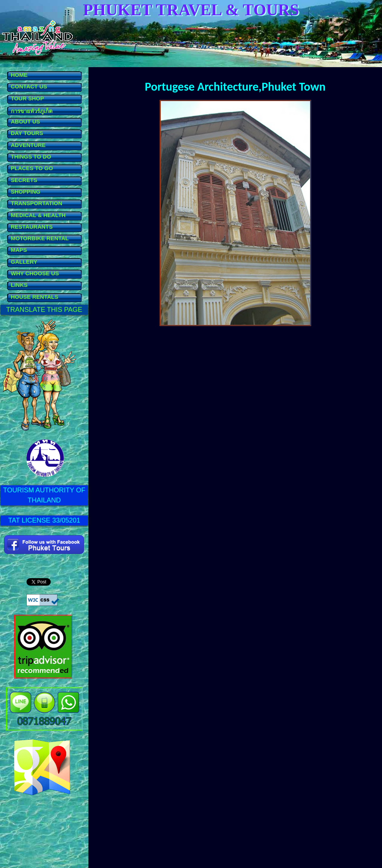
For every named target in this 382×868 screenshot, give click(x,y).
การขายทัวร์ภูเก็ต (32, 111)
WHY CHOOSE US (35, 273)
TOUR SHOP (27, 98)
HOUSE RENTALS (35, 297)
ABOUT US (25, 121)
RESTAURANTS (32, 227)
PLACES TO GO (32, 168)
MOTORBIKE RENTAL (40, 238)
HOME (19, 75)
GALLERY (24, 262)
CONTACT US (29, 86)
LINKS (19, 285)
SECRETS (24, 180)
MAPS (19, 250)
